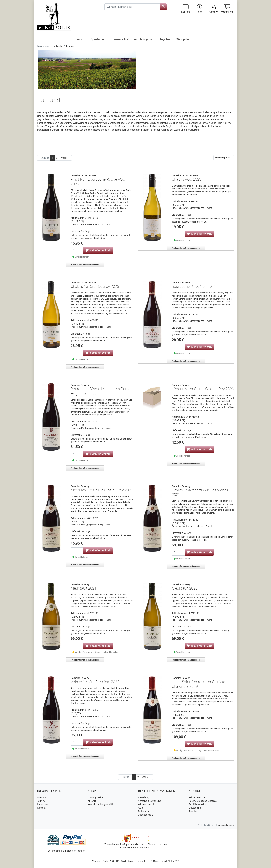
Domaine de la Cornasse (84, 175)
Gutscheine (195, 808)
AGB (141, 808)
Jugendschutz (146, 815)
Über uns (42, 797)
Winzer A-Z (121, 39)
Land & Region (143, 39)
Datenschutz (145, 811)
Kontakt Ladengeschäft (100, 804)
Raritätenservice (197, 804)
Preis (223, 158)
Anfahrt (92, 801)
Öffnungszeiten (96, 797)
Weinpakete (184, 39)
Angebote (166, 39)
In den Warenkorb (98, 250)
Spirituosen (99, 39)
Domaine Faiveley (181, 283)
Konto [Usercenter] (213, 8)
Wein (80, 39)
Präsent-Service (197, 797)
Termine (41, 801)
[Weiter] (65, 158)
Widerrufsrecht (146, 804)
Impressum (43, 804)
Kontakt (41, 808)
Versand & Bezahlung (150, 801)
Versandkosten (226, 825)
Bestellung (144, 797)
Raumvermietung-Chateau (203, 801)
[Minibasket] (227, 9)
